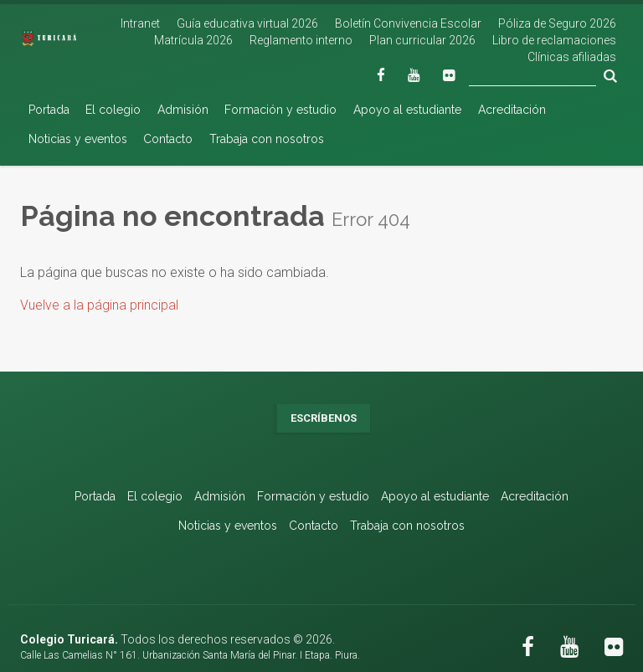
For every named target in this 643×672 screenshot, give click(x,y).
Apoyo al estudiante (407, 110)
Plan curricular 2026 (422, 40)
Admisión (183, 110)
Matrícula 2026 (193, 40)
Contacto (168, 139)
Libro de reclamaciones (554, 40)
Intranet (140, 23)
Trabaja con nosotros (267, 139)
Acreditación (512, 110)
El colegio (113, 110)
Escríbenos (324, 418)
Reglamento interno (301, 40)
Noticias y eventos (78, 139)
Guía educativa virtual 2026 (247, 23)
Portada (49, 110)
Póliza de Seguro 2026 (557, 23)
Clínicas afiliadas (572, 57)
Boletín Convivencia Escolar (408, 23)
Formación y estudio (280, 110)
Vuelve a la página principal (99, 305)
